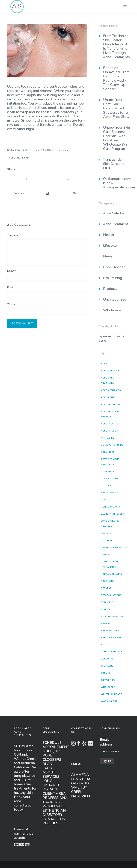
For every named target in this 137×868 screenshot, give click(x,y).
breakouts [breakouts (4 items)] (108, 452)
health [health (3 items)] (105, 500)
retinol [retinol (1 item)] (106, 609)
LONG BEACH (83, 779)
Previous (19, 193)
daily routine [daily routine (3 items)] (110, 479)
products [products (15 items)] (107, 581)
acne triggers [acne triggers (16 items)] (110, 431)
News (108, 256)
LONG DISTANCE (51, 783)
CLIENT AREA (54, 794)
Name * (12, 271)
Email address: (107, 742)
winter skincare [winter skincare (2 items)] (111, 694)
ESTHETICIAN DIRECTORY (54, 813)
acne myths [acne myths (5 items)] (108, 397)
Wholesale (112, 310)
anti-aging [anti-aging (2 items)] (108, 438)
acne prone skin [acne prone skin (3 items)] (111, 404)
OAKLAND (80, 783)
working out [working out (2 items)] (109, 701)
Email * (11, 288)
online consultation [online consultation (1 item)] (114, 548)
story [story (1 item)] (105, 645)
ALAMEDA (80, 775)
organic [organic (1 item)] (106, 555)
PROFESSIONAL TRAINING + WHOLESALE (56, 802)
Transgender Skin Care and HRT (114, 164)
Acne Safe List (114, 213)
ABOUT (49, 772)
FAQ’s (47, 768)
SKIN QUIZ (52, 751)
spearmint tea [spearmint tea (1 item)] (110, 631)
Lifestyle (110, 246)
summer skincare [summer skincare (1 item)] (112, 652)
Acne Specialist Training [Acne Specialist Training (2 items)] (111, 414)
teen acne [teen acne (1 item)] (107, 666)
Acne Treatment (116, 224)
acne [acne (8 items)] (104, 364)
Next (76, 193)
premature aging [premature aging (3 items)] (112, 574)
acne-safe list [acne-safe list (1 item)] (110, 371)
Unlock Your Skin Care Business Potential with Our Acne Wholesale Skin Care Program (117, 138)
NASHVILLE (81, 796)
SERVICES (51, 777)
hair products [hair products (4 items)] (111, 493)
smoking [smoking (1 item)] (106, 624)
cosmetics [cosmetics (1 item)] (108, 472)
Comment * (14, 236)
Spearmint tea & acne (111, 338)
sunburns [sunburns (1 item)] (107, 659)
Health (108, 235)
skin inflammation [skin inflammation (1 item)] (112, 616)
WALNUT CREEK (79, 790)
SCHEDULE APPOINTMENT (56, 745)
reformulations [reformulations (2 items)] (111, 595)
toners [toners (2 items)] (106, 673)
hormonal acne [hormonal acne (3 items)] (111, 507)
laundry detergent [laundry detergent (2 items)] (113, 514)
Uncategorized (115, 299)
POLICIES (50, 823)
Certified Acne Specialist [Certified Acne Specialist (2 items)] (110, 462)
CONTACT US (54, 819)
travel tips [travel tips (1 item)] (108, 680)
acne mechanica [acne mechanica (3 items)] (111, 390)
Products (110, 289)
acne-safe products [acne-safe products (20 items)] (107, 381)
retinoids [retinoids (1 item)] (107, 602)
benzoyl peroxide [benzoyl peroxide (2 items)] (112, 445)
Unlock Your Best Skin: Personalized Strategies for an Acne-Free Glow (116, 108)
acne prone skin (19, 158)
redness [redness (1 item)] (106, 588)
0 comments (61, 150)
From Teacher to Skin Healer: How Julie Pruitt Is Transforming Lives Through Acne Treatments (116, 46)
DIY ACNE (51, 789)
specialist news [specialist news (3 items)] (111, 638)
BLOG (47, 764)
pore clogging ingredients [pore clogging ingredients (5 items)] (110, 564)
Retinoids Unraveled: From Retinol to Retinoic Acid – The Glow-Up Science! (116, 78)
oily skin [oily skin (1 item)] (106, 540)
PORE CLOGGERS (52, 757)
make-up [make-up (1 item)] (106, 533)
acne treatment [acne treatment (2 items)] (111, 424)
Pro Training (113, 278)
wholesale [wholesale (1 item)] (108, 687)
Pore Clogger (114, 267)
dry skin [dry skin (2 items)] (106, 486)
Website (12, 304)
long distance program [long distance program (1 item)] (110, 524)
